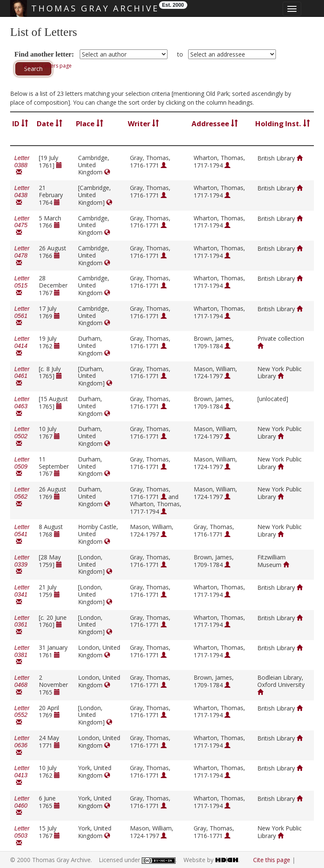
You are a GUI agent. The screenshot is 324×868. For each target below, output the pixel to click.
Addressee (215, 123)
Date (50, 123)
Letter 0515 (22, 286)
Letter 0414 (22, 346)
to (180, 54)
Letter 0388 (22, 165)
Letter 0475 (22, 226)
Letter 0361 (22, 625)
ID (20, 123)
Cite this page (272, 860)
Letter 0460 (22, 806)
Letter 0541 (22, 534)
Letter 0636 (22, 745)
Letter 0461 (22, 376)
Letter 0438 (22, 195)
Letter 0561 (22, 316)
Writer (143, 123)
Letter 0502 (22, 436)
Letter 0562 (22, 497)
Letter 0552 (22, 715)
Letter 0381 (22, 655)
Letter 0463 (22, 406)
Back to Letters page (47, 66)
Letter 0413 (22, 775)
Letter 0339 (22, 565)
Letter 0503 (22, 836)
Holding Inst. (283, 123)
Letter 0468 (22, 685)
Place (90, 123)
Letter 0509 (22, 467)
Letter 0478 (22, 256)
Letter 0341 (22, 595)
